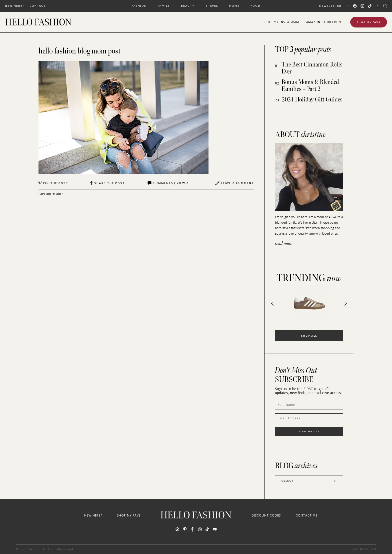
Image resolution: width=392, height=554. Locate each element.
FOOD (255, 6)
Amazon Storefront (325, 22)
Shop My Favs (369, 22)
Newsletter (330, 6)
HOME (234, 6)
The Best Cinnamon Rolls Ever (312, 68)
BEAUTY (188, 6)
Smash (371, 549)
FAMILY (164, 6)
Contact (38, 6)
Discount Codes (266, 515)
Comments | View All (170, 183)
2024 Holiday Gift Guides (312, 100)
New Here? (14, 6)
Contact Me (306, 515)
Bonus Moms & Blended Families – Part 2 (310, 86)
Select (309, 481)
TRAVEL (212, 6)
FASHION (139, 6)
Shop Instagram (281, 22)
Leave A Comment (234, 183)
